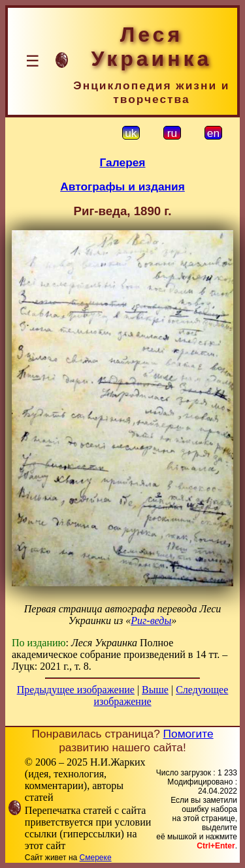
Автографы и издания (122, 187)
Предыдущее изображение (76, 690)
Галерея (123, 162)
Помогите (188, 734)
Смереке (96, 858)
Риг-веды (151, 621)
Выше (155, 690)
